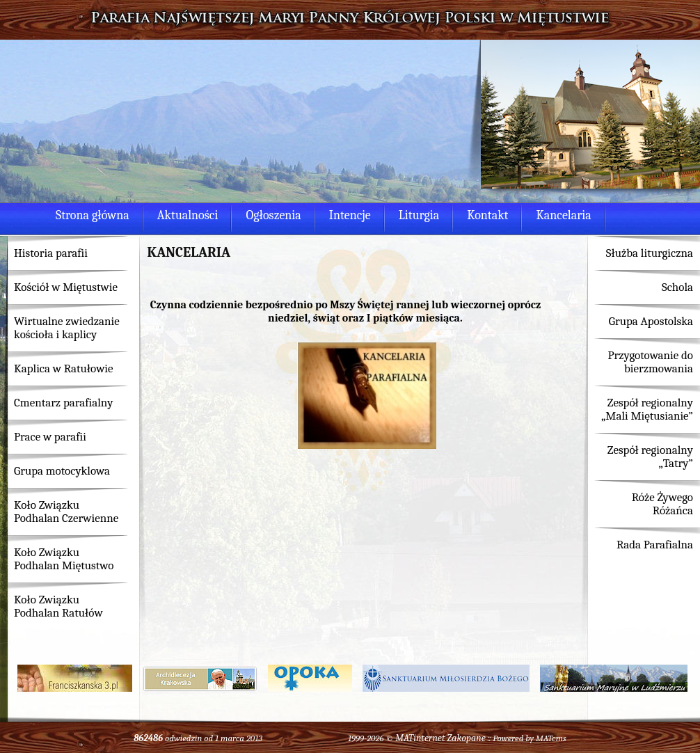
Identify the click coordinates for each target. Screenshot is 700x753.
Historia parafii (51, 253)
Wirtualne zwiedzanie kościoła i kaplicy (67, 328)
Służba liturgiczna (650, 253)
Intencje (350, 215)
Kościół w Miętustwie (66, 287)
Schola (677, 287)
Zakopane (467, 738)
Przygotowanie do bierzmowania (650, 362)
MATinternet (420, 738)
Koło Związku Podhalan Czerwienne (66, 512)
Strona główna (93, 215)
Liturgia (419, 215)
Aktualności (188, 215)
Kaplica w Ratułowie (64, 368)
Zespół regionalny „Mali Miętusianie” (647, 409)
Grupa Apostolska (651, 321)
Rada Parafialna (655, 545)
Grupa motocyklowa (62, 471)
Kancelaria (563, 215)
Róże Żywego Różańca (662, 504)
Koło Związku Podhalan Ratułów (58, 606)
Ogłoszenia (273, 215)
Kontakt (487, 215)
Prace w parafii (50, 437)
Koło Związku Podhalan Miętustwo (64, 559)
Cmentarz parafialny (63, 403)
